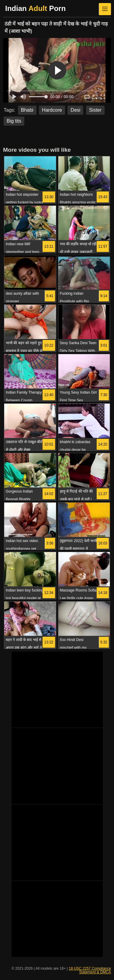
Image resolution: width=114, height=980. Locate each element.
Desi (75, 110)
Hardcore (52, 110)
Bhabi (27, 110)
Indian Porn (35, 8)
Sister (95, 110)
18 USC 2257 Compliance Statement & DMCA (90, 970)
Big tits (14, 121)
